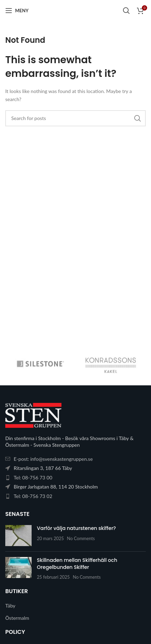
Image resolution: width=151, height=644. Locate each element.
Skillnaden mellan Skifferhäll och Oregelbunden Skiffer (77, 564)
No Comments (81, 539)
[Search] (126, 11)
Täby (10, 606)
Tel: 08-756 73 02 (33, 496)
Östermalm (17, 618)
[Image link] (33, 415)
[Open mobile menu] (17, 11)
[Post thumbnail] (18, 536)
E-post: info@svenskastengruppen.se (53, 459)
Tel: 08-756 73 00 (33, 477)
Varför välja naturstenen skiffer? (76, 528)
